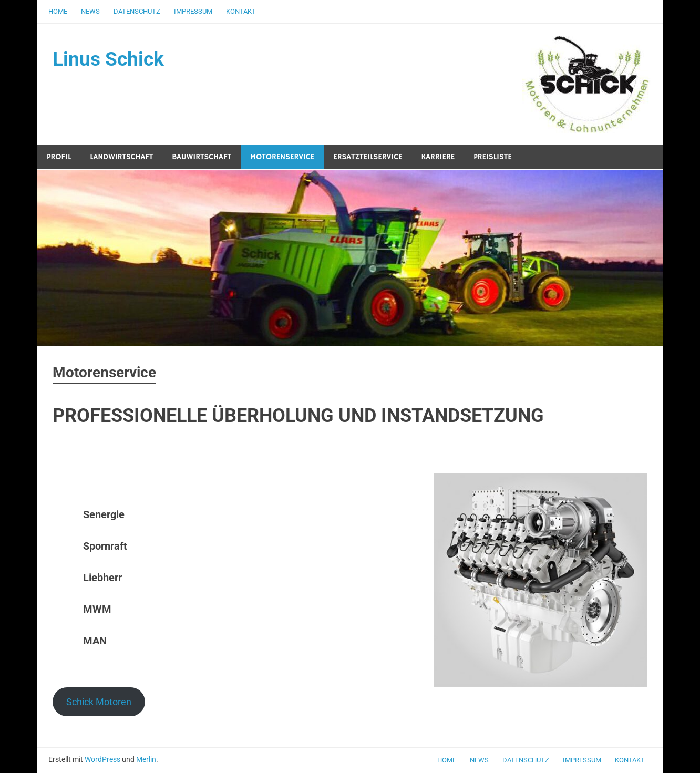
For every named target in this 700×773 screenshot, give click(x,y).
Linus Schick (109, 59)
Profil (59, 157)
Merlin (146, 759)
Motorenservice (282, 157)
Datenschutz (137, 11)
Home (58, 11)
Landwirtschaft (121, 157)
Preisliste (493, 157)
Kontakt (241, 11)
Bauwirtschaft (202, 157)
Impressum (193, 11)
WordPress (102, 759)
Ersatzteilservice (368, 157)
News (90, 11)
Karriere (438, 157)
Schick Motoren (99, 702)
